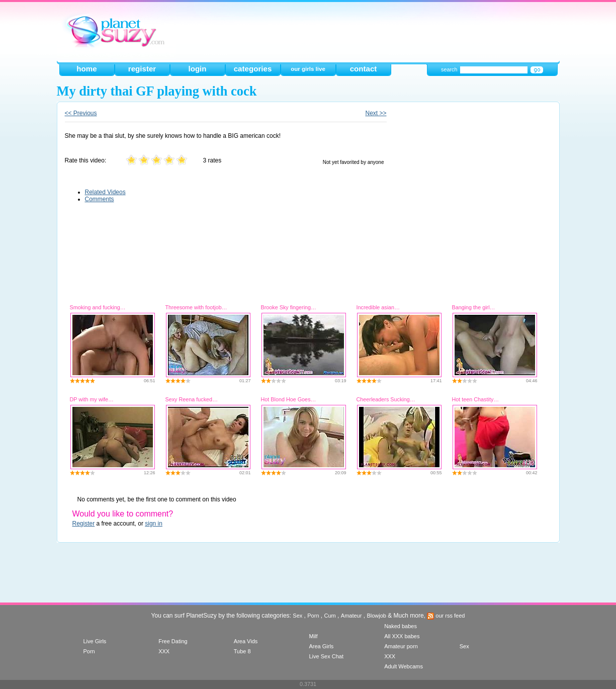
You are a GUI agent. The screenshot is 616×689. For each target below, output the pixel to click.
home (86, 69)
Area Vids (246, 641)
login (197, 69)
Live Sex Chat (326, 656)
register (142, 69)
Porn (313, 616)
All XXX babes (402, 636)
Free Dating (173, 641)
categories (253, 69)
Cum (330, 616)
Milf (313, 636)
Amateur (351, 616)
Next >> (376, 113)
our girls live (308, 69)
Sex (297, 616)
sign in (154, 524)
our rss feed (446, 616)
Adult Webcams (404, 666)
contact (364, 69)
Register (84, 524)
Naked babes (401, 626)
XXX (164, 651)
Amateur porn (401, 646)
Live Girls (95, 641)
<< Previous (81, 113)
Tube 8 (242, 651)
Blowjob (376, 616)
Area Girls (321, 646)
